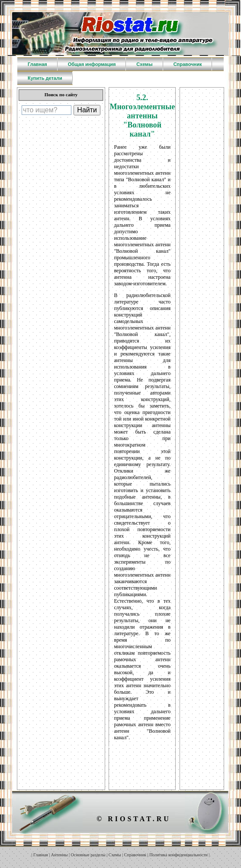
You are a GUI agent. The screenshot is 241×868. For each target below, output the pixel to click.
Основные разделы (88, 855)
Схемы (115, 855)
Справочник (135, 855)
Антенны (59, 855)
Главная (41, 855)
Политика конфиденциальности (178, 855)
